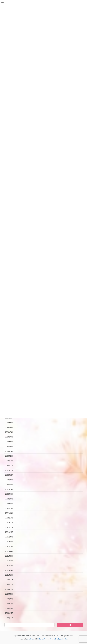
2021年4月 (9, 561)
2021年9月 (9, 537)
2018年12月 (9, 613)
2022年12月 (9, 465)
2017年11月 (9, 618)
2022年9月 (9, 480)
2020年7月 (9, 604)
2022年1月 (9, 518)
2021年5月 (9, 556)
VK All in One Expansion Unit (59, 639)
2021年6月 (9, 551)
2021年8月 (9, 542)
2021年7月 (9, 546)
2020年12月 (9, 580)
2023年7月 (9, 432)
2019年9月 (9, 608)
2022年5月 (9, 499)
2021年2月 (9, 570)
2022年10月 (9, 475)
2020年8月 (9, 599)
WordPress (31, 639)
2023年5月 (9, 442)
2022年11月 (9, 470)
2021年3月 (9, 565)
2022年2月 (9, 513)
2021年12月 (9, 523)
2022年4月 (9, 504)
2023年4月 (9, 446)
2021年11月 (9, 527)
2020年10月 (9, 589)
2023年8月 (9, 427)
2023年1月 (9, 461)
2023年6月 (9, 437)
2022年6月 (9, 494)
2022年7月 (9, 489)
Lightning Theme (43, 639)
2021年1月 (9, 575)
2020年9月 (9, 594)
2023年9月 (9, 423)
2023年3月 (9, 451)
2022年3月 (9, 508)
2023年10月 (9, 418)
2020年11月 (9, 584)
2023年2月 (9, 456)
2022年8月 (9, 484)
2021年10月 (9, 532)
